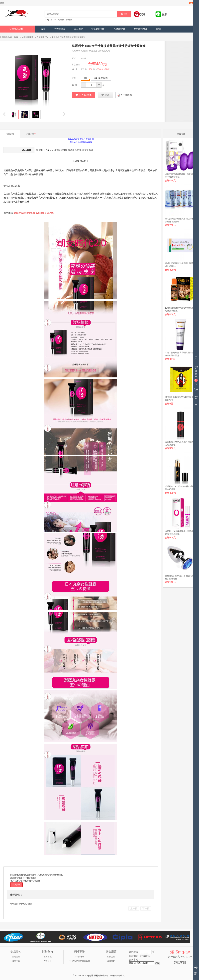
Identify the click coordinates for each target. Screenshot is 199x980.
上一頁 (134, 908)
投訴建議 (48, 956)
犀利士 (53, 20)
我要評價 (16, 884)
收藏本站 (145, 956)
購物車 (192, 3)
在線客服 (48, 961)
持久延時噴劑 (98, 29)
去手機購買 (126, 95)
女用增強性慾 (141, 29)
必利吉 (61, 20)
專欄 (158, 29)
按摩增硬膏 (119, 29)
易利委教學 (79, 956)
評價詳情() (31, 134)
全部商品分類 (21, 29)
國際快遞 (16, 961)
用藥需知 (111, 956)
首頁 (43, 29)
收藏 (2, 3)
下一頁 (146, 908)
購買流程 (16, 956)
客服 (164, 14)
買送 (143, 14)
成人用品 (78, 29)
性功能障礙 (60, 29)
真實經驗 (111, 961)
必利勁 (69, 20)
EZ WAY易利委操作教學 (79, 961)
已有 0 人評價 (103, 69)
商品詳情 (10, 134)
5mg (47, 20)
